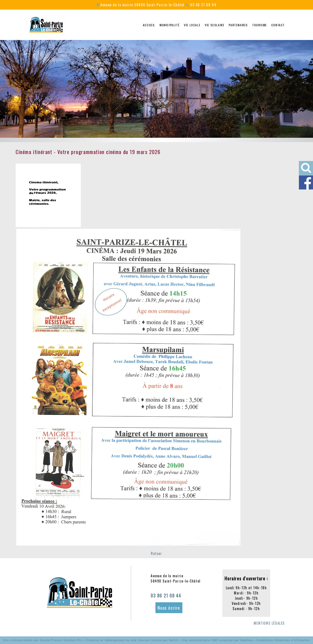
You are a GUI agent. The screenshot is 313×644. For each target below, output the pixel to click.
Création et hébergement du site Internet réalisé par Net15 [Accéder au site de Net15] (132, 640)
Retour (156, 553)
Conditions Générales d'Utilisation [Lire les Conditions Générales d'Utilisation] (283, 640)
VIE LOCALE (192, 25)
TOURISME (260, 25)
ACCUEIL (149, 25)
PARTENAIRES (238, 25)
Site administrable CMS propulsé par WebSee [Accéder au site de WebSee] (217, 640)
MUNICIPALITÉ (170, 25)
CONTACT (278, 25)
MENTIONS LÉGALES (269, 623)
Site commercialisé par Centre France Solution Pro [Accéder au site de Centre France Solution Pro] (43, 640)
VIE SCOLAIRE (215, 25)
